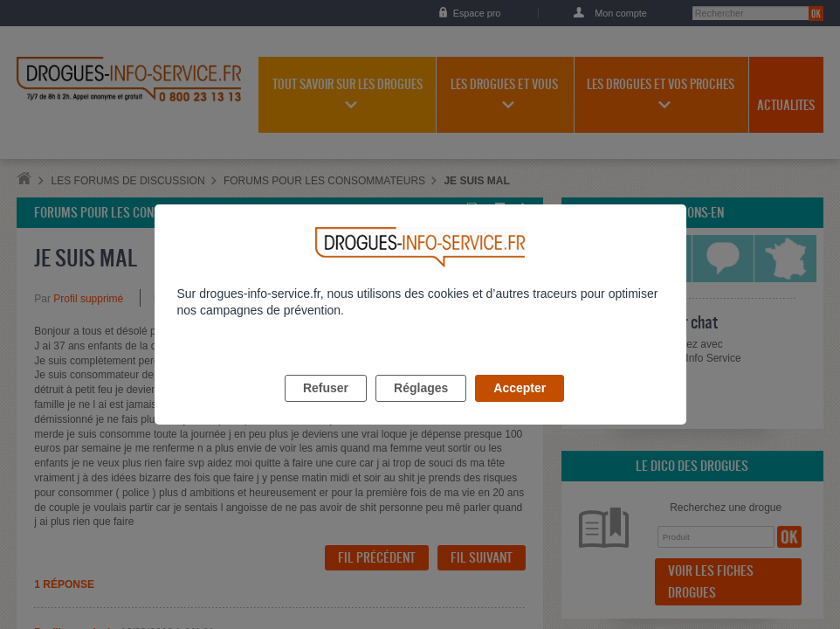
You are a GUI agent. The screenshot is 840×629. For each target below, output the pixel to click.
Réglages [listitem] (421, 408)
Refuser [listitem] (326, 408)
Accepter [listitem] (520, 408)
